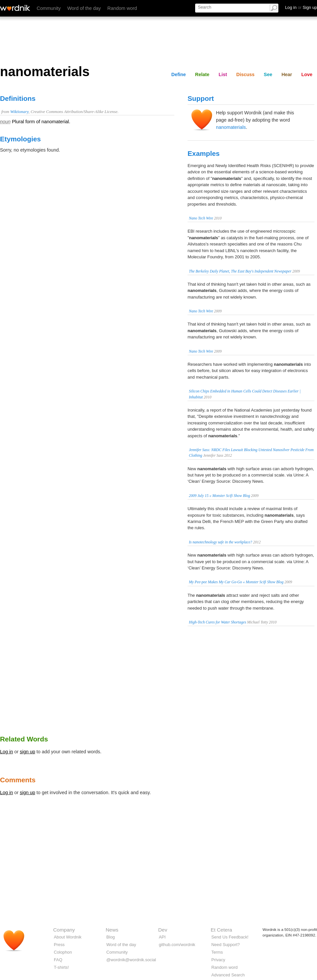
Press (59, 945)
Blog (111, 937)
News (112, 930)
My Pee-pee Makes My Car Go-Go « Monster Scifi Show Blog (236, 582)
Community (49, 8)
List (223, 74)
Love (307, 74)
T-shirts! (61, 967)
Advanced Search (228, 975)
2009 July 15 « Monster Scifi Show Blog (219, 496)
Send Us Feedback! (230, 937)
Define (179, 74)
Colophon (63, 952)
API (162, 937)
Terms (217, 952)
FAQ (58, 960)
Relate (202, 74)
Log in (6, 752)
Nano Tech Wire (201, 218)
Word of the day (84, 8)
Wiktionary (19, 112)
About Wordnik (68, 937)
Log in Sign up (301, 7)
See (268, 74)
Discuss (246, 74)
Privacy (218, 960)
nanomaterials (231, 127)
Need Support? (226, 945)
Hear (287, 74)
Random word (122, 8)
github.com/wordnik (177, 945)
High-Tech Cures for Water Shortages (217, 622)
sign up (27, 752)
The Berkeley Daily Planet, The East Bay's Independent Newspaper (240, 271)
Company (64, 930)
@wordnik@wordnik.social (131, 960)
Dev (163, 930)
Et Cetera (221, 930)
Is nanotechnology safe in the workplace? (221, 542)
